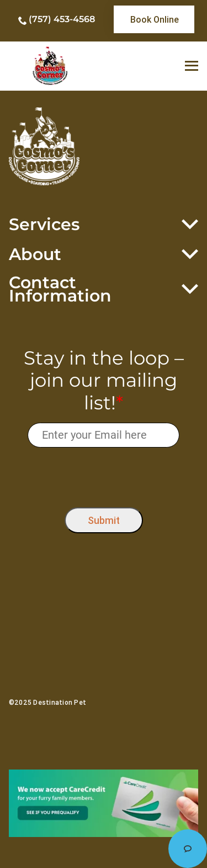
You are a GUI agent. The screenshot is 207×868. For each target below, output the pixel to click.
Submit (104, 520)
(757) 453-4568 (62, 19)
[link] (154, 19)
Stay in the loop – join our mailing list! (104, 381)
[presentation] (104, 475)
